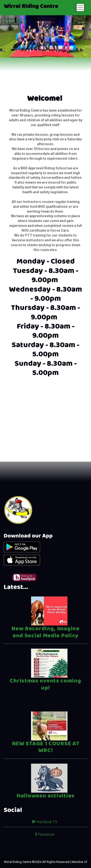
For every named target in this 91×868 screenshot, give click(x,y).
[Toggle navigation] (80, 7)
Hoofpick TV (45, 822)
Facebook (45, 834)
